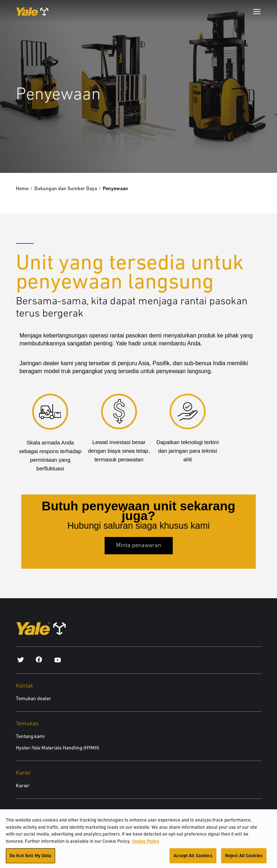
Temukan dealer (34, 698)
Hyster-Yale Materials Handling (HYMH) (58, 748)
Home (22, 188)
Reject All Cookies (244, 860)
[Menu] (257, 12)
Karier (23, 786)
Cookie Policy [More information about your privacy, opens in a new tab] (146, 845)
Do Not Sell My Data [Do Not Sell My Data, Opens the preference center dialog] (30, 860)
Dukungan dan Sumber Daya (66, 188)
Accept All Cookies (193, 860)
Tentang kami (30, 736)
